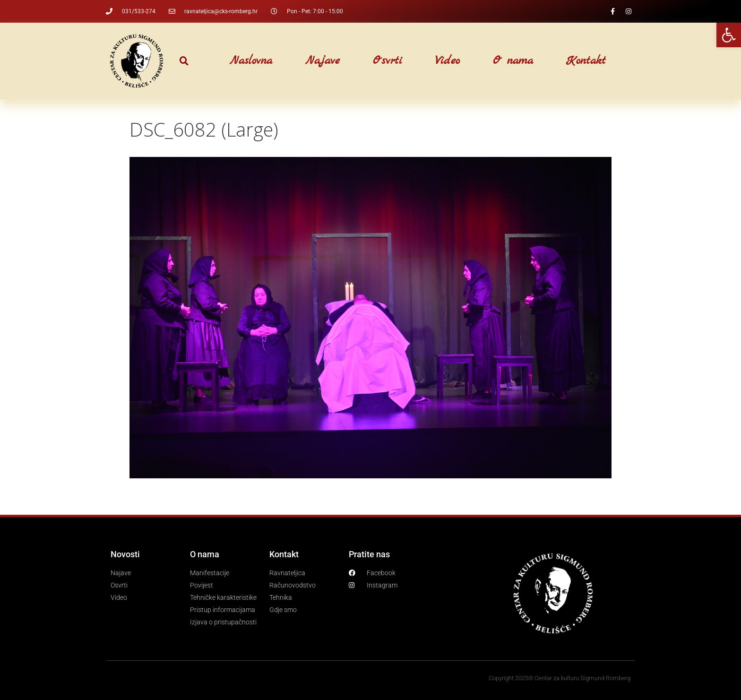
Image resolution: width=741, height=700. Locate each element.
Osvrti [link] (388, 61)
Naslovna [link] (251, 61)
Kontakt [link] (586, 61)
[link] (729, 35)
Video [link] (448, 61)
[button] (184, 61)
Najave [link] (323, 61)
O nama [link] (513, 61)
